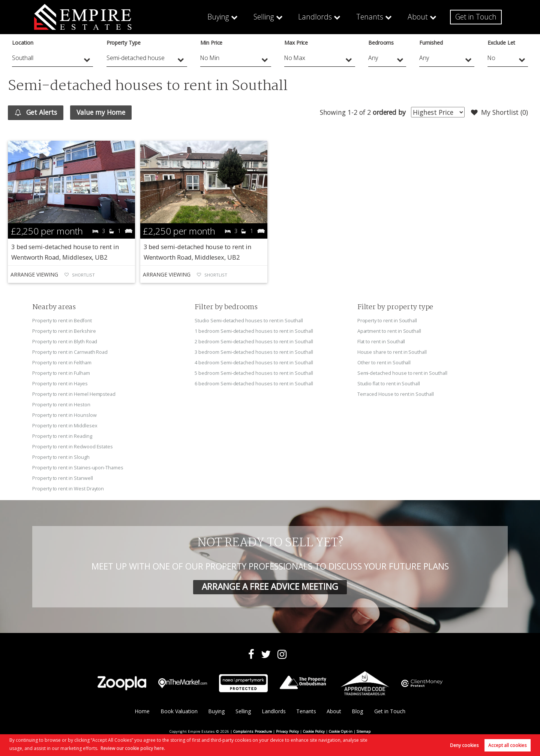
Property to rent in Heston (61, 404)
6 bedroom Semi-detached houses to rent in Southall (254, 383)
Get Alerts (36, 113)
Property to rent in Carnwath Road (70, 352)
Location (23, 43)
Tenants (373, 17)
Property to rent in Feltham (62, 362)
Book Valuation (179, 712)
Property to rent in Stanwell (63, 478)
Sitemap (364, 732)
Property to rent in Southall (387, 320)
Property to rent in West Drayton (68, 489)
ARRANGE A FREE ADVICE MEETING (270, 587)
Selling (271, 17)
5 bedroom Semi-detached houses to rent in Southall (254, 373)
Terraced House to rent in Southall (396, 394)
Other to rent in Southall (384, 362)
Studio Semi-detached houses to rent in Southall (249, 320)
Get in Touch (477, 17)
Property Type (124, 43)
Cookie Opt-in (341, 732)
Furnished (431, 43)
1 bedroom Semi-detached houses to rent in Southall (254, 331)
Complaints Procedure (253, 732)
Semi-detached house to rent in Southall (402, 373)
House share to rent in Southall (392, 352)
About (420, 17)
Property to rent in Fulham (61, 373)
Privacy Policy (287, 732)
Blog (358, 712)
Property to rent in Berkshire (64, 331)
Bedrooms (381, 43)
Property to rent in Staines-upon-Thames (78, 468)
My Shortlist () (499, 113)
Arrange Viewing (34, 274)
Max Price (296, 43)
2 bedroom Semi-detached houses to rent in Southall (254, 341)
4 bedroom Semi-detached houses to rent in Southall (254, 362)
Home (142, 712)
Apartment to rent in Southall (389, 331)
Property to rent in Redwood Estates (73, 447)
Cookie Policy (314, 732)
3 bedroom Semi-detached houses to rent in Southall (254, 352)
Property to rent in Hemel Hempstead (74, 394)
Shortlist (83, 275)
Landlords (321, 17)
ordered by (389, 112)
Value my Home (101, 112)
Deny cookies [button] (464, 745)
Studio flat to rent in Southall (389, 383)
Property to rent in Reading (62, 436)
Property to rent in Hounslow (64, 415)
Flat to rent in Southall (381, 341)
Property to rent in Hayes (60, 383)
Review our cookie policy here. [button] (133, 748)
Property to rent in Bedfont (62, 320)
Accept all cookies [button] (507, 745)
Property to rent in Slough (61, 457)
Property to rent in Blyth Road (65, 341)
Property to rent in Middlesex (65, 426)
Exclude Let (501, 43)
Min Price (211, 43)
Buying (226, 17)
